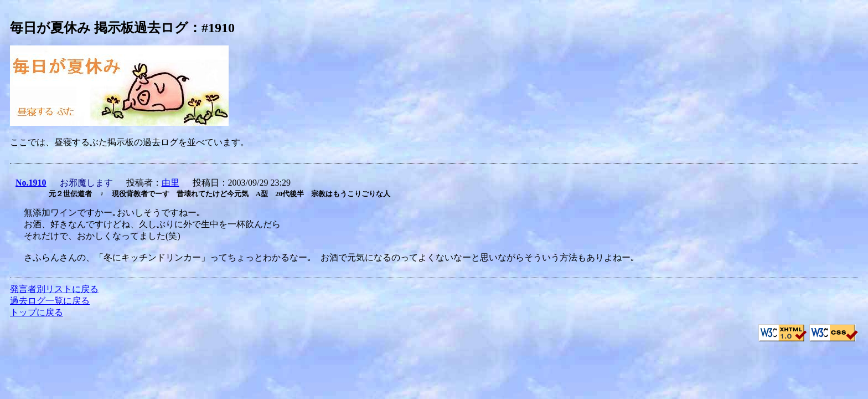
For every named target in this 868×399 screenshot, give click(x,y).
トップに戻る (37, 312)
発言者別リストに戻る (54, 289)
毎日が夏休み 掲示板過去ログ (99, 28)
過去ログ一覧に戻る (50, 301)
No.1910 (31, 183)
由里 (170, 183)
